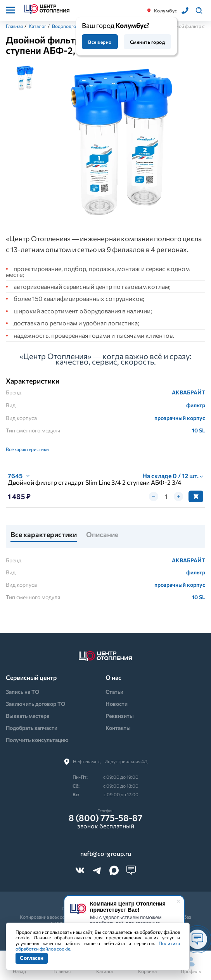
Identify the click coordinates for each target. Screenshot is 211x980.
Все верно (100, 42)
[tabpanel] (122, 143)
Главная (14, 26)
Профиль (191, 965)
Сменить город (147, 42)
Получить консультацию (37, 740)
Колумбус (166, 10)
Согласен (32, 958)
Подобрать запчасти (32, 728)
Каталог (37, 26)
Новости (117, 704)
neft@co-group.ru (106, 854)
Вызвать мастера (28, 716)
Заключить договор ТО (35, 704)
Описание (102, 535)
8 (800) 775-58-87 (105, 818)
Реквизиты (120, 716)
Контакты (118, 728)
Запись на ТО (22, 692)
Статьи (114, 692)
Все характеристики (27, 449)
